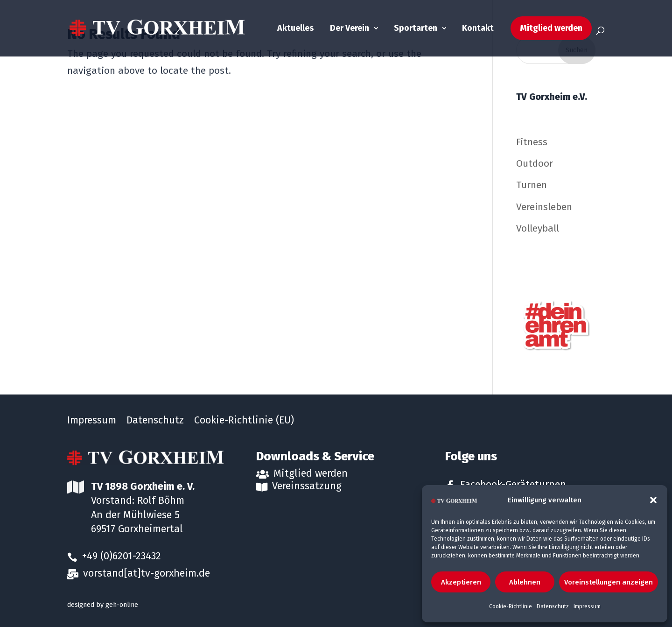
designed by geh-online (103, 605)
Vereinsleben (544, 207)
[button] (653, 500)
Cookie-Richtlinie (511, 606)
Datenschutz (553, 606)
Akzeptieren (461, 582)
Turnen (532, 185)
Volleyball (538, 228)
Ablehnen (525, 582)
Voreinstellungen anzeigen (609, 582)
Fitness (532, 142)
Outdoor (535, 163)
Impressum (587, 606)
